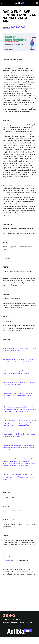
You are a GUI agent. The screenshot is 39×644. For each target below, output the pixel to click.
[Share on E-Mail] (24, 27)
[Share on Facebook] (14, 27)
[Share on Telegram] (19, 27)
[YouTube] (14, 616)
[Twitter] (4, 616)
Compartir (6, 27)
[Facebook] (7, 616)
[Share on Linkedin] (22, 27)
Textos (5, 619)
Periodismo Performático (12, 623)
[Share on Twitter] (12, 27)
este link (7, 560)
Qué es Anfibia (27, 623)
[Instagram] (10, 616)
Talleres (17, 619)
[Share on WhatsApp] (17, 27)
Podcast (11, 619)
